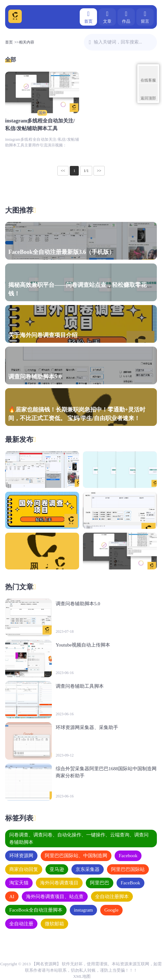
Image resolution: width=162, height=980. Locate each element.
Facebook (128, 856)
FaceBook (130, 883)
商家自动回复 (24, 869)
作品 (126, 16)
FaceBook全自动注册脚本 (36, 910)
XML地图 (82, 976)
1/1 (86, 171)
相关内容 (27, 42)
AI (12, 897)
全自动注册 (21, 924)
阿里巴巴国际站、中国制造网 (76, 856)
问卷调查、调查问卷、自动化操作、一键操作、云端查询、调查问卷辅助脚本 (79, 839)
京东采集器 (88, 869)
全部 (11, 60)
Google (111, 910)
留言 (145, 16)
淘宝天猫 (19, 883)
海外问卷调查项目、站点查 (55, 897)
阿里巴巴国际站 (128, 869)
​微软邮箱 (54, 924)
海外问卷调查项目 (59, 883)
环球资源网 (21, 856)
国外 (42, 113)
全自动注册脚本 (112, 897)
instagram (83, 910)
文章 (107, 16)
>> (99, 171)
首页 (88, 16)
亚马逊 (57, 869)
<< (63, 171)
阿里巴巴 (100, 883)
